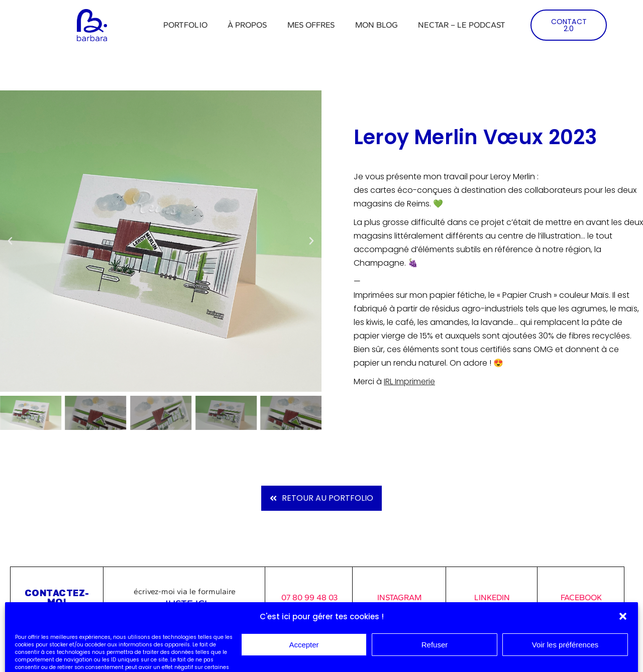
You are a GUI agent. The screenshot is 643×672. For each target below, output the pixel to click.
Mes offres (311, 25)
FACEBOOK (581, 597)
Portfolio (185, 25)
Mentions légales (37, 639)
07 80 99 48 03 (309, 597)
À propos (247, 25)
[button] (10, 241)
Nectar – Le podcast (462, 25)
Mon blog (377, 25)
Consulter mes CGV (40, 651)
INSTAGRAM (399, 597)
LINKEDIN (492, 597)
